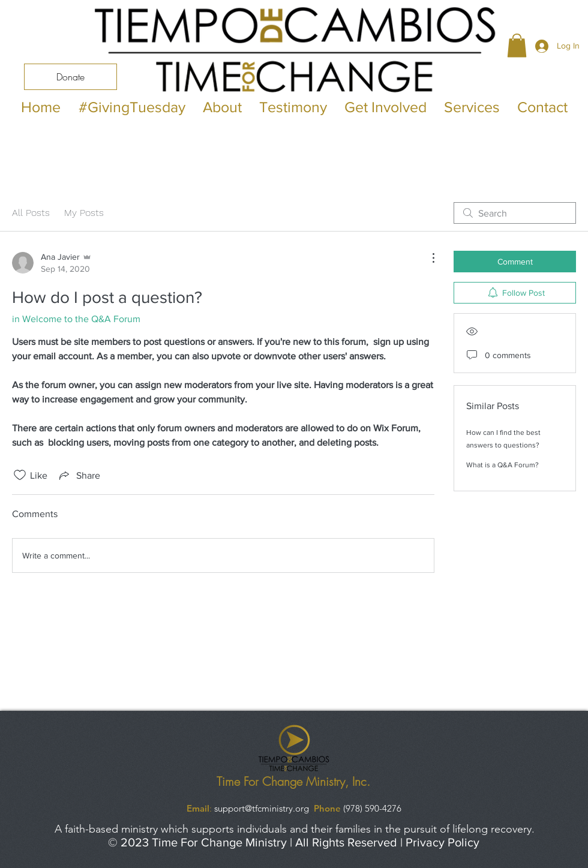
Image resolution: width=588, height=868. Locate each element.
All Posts (31, 213)
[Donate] (70, 77)
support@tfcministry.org (262, 808)
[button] (517, 45)
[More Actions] (427, 258)
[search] (515, 213)
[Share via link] (79, 475)
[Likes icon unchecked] (20, 475)
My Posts (84, 213)
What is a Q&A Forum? (502, 465)
